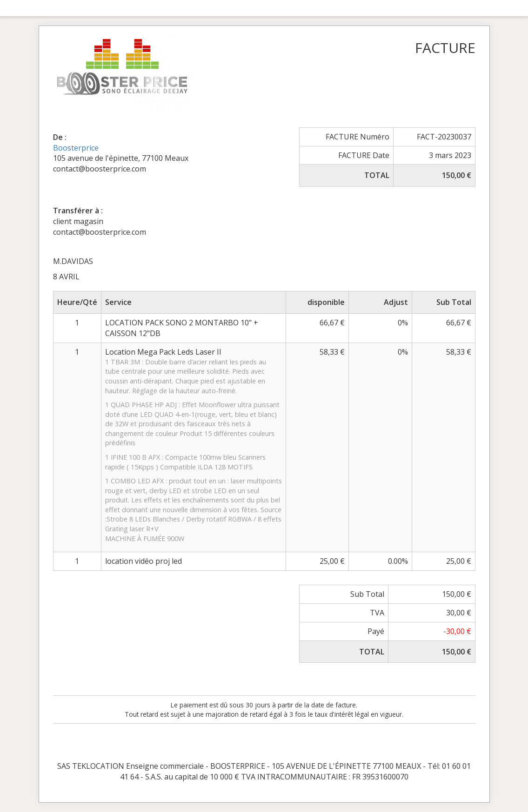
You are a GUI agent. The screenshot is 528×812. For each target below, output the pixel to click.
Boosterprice (76, 148)
